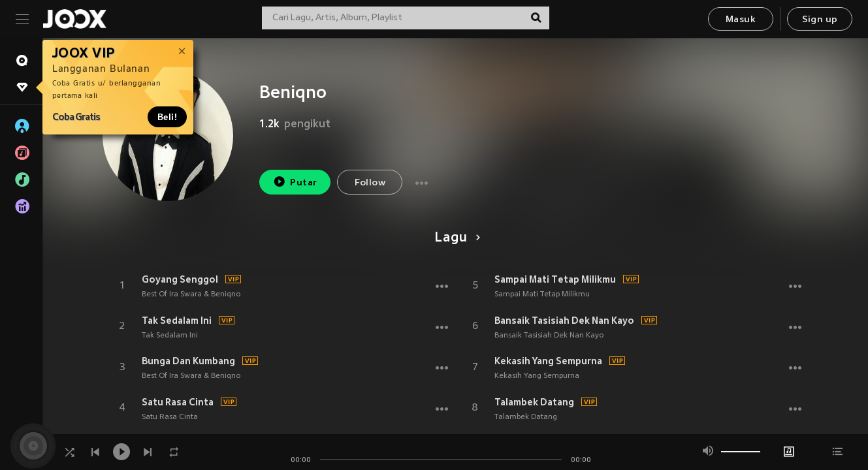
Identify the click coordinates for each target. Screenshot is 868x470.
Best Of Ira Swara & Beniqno (191, 294)
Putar (295, 182)
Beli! (167, 117)
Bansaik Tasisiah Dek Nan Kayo (564, 321)
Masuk (741, 20)
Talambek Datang (534, 402)
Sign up (820, 20)
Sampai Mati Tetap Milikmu (555, 279)
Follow (370, 183)
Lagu (455, 238)
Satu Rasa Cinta (178, 402)
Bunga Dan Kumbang (188, 361)
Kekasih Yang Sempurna (548, 361)
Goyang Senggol (180, 279)
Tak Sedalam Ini (177, 321)
